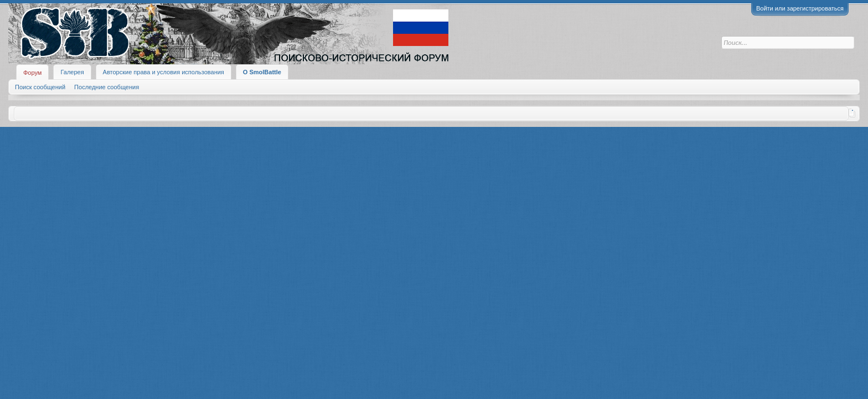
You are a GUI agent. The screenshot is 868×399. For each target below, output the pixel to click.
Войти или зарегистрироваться (800, 8)
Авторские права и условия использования (164, 72)
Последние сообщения (107, 87)
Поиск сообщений (40, 87)
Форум (32, 73)
